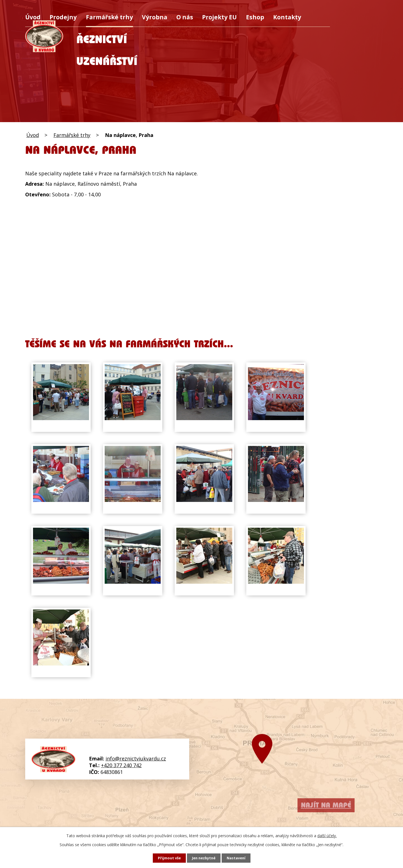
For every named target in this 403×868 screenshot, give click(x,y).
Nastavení (239, 858)
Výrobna (155, 17)
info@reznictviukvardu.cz (136, 758)
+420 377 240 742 (121, 765)
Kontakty (287, 17)
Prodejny (63, 17)
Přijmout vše (167, 858)
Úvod (33, 17)
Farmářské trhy (109, 17)
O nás (185, 17)
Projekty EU (219, 17)
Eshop (255, 17)
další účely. (327, 835)
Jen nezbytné (204, 858)
